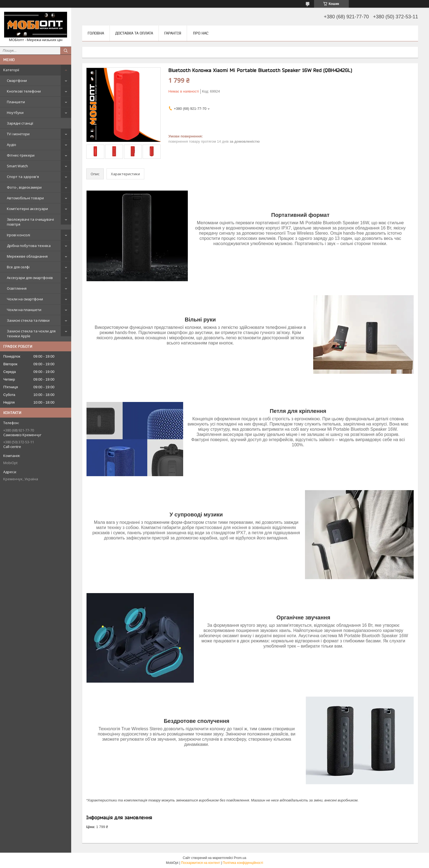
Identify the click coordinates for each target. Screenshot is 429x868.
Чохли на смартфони (25, 299)
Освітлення (17, 288)
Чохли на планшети (24, 310)
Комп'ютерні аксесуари (27, 209)
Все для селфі (18, 267)
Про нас (201, 33)
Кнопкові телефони (24, 91)
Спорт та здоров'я (23, 177)
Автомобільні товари (25, 198)
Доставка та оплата (134, 33)
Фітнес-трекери (21, 155)
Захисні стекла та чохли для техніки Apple (31, 334)
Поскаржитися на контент (200, 863)
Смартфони (17, 81)
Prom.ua (240, 858)
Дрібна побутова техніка (29, 246)
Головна (96, 33)
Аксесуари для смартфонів (30, 278)
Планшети (16, 102)
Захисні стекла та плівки (28, 320)
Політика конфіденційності (243, 863)
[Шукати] (66, 51)
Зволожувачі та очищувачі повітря (30, 222)
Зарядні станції (20, 123)
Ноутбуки (15, 113)
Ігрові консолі (18, 235)
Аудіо (11, 145)
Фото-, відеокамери (24, 187)
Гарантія (173, 33)
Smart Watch (17, 166)
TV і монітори (18, 134)
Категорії (11, 70)
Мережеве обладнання (27, 256)
